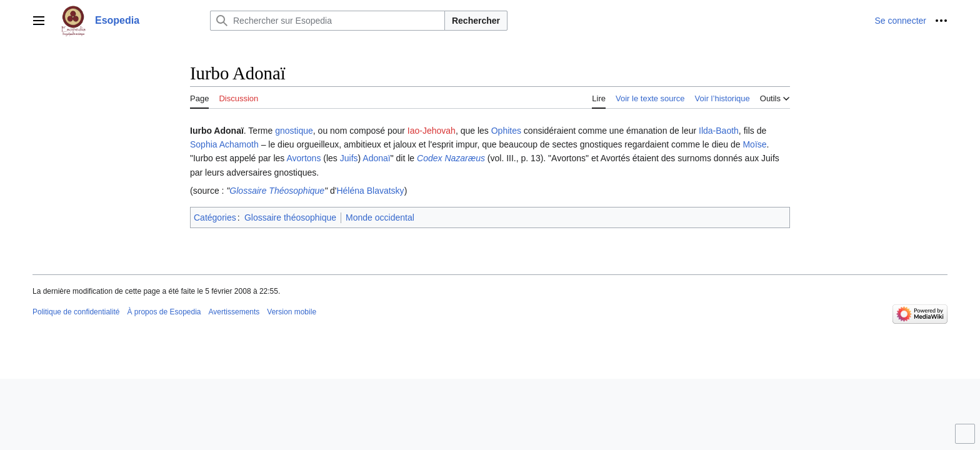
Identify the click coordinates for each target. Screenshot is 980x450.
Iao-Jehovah (432, 131)
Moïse (754, 144)
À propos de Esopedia (164, 312)
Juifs (349, 158)
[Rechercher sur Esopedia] (327, 21)
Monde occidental (380, 217)
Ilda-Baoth (719, 131)
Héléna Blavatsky (370, 191)
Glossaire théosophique (290, 217)
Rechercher (476, 21)
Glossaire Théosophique (277, 191)
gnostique (294, 131)
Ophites (506, 131)
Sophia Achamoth (224, 144)
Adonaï (376, 158)
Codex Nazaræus (451, 158)
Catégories (215, 217)
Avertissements (234, 312)
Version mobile (292, 312)
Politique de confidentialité (76, 312)
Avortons (303, 158)
